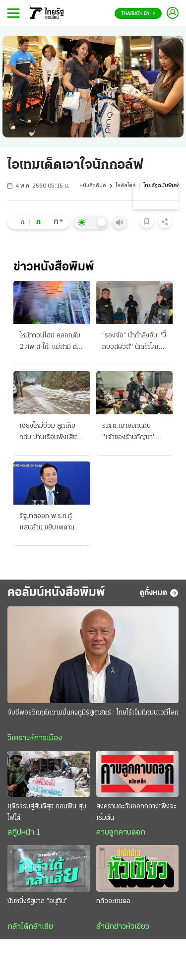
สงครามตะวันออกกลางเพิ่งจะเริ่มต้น (136, 812)
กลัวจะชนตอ (113, 901)
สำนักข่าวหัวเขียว (123, 927)
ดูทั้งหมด (159, 593)
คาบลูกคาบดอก (121, 833)
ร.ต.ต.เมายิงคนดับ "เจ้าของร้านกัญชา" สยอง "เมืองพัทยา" (129, 433)
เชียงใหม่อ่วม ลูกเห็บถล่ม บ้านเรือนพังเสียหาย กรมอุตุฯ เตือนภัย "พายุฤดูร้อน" (49, 433)
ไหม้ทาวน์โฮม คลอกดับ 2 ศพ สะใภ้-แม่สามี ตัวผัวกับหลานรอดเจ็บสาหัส (50, 342)
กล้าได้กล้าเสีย (30, 927)
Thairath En (138, 14)
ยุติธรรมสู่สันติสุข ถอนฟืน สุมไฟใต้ (47, 812)
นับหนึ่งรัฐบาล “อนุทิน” (37, 901)
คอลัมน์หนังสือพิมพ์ (56, 593)
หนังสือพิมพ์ (93, 186)
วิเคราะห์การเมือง (35, 738)
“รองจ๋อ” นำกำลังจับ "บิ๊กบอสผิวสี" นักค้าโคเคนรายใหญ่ (134, 342)
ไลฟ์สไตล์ (126, 186)
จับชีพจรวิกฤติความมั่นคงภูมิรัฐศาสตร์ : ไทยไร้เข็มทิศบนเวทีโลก (93, 713)
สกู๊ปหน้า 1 (24, 833)
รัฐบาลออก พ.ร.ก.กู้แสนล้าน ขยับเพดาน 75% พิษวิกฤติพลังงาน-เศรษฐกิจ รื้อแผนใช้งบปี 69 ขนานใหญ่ (50, 523)
